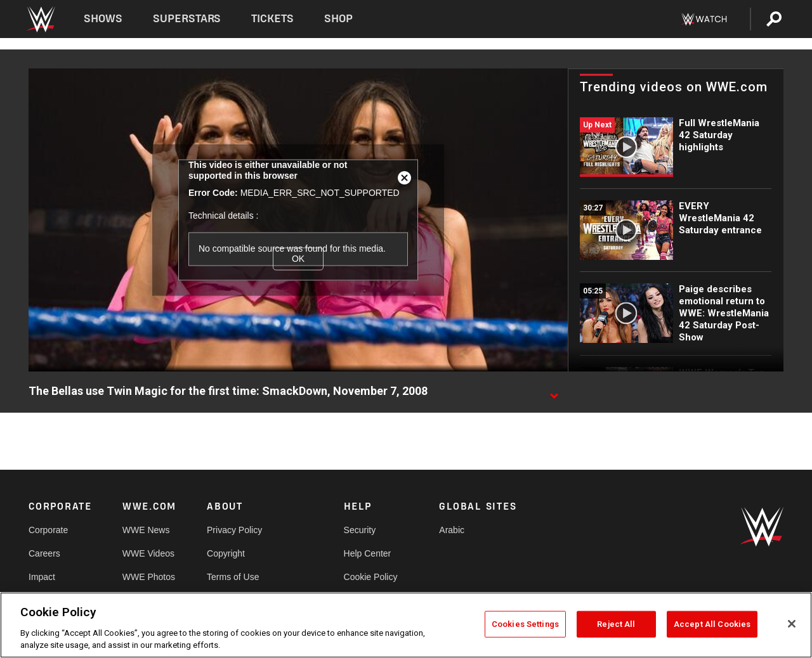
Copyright (226, 553)
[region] (406, 625)
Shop (338, 19)
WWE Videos (148, 553)
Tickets (272, 19)
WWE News (146, 530)
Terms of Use (233, 577)
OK (298, 259)
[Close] (792, 624)
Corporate (48, 530)
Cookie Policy (371, 577)
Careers (44, 553)
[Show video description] (554, 392)
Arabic (452, 530)
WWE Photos (149, 577)
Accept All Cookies (712, 624)
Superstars (187, 19)
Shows (103, 19)
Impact (42, 577)
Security (360, 530)
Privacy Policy (234, 530)
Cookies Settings (525, 624)
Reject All (616, 624)
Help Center (368, 553)
